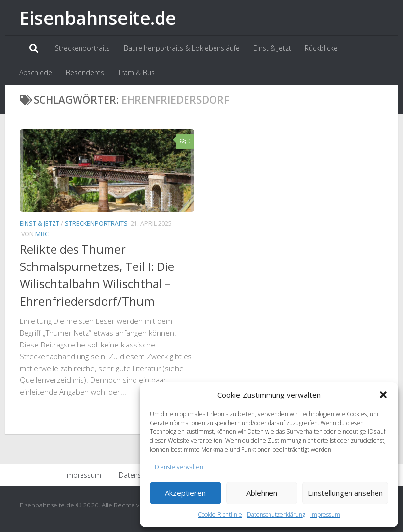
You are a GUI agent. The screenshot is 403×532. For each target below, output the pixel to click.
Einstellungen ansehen (345, 493)
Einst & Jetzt (272, 48)
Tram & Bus (136, 72)
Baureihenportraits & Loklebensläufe (182, 48)
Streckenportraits (82, 48)
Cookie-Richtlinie (220, 515)
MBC (42, 234)
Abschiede (36, 72)
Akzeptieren (185, 493)
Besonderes (85, 72)
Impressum (325, 515)
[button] (383, 395)
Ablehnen (262, 493)
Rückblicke (321, 48)
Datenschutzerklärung (276, 515)
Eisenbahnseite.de (98, 17)
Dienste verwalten (179, 467)
